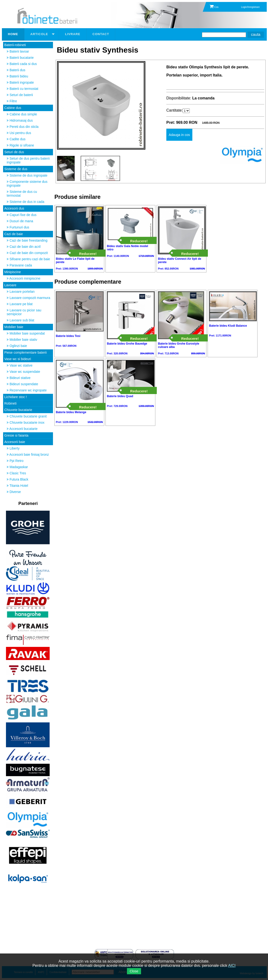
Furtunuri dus (18, 227)
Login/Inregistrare (250, 7)
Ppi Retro (15, 461)
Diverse (14, 492)
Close (134, 971)
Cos (214, 7)
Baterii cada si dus (22, 64)
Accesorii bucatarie (22, 429)
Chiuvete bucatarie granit (27, 416)
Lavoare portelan (21, 292)
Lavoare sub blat (20, 320)
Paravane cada (19, 265)
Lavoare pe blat (20, 304)
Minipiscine (13, 272)
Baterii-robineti (15, 45)
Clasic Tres (16, 473)
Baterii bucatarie (20, 58)
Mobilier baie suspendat (26, 333)
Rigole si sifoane (20, 145)
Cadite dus (16, 139)
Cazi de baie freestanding (27, 240)
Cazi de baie (14, 234)
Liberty (13, 448)
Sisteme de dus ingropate (27, 175)
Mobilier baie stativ (22, 340)
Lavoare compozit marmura (28, 298)
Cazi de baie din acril (24, 247)
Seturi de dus (14, 152)
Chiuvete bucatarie (18, 410)
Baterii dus (16, 70)
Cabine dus (13, 108)
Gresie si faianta (16, 435)
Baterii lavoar (18, 51)
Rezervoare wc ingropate (27, 390)
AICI (232, 966)
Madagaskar (17, 467)
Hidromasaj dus (20, 120)
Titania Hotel (17, 486)
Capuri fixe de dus (22, 215)
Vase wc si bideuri (18, 359)
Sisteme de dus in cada (25, 202)
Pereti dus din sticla (23, 127)
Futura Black (17, 479)
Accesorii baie (15, 442)
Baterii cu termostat (23, 89)
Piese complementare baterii (25, 352)
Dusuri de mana (20, 221)
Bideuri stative (19, 378)
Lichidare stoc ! (16, 397)
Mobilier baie (14, 327)
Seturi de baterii (20, 95)
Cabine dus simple (22, 114)
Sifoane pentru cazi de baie (28, 259)
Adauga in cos (179, 135)
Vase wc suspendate (23, 372)
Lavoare (10, 285)
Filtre (12, 101)
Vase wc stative (20, 365)
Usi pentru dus (19, 133)
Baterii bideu (17, 76)
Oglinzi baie (17, 346)
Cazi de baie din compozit (27, 253)
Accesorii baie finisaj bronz (28, 455)
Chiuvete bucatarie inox (26, 422)
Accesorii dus (14, 208)
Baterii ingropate (20, 82)
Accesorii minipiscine (24, 278)
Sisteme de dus (16, 169)
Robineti (10, 403)
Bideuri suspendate (22, 384)
